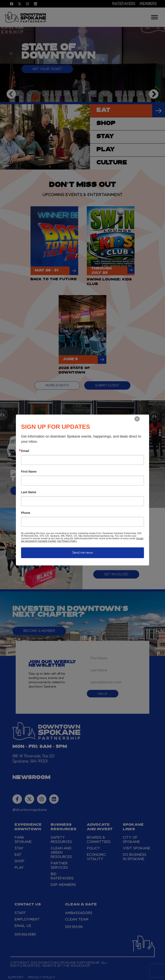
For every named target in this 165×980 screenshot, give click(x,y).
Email (25, 451)
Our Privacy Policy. (67, 541)
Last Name (29, 492)
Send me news (82, 553)
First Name (29, 472)
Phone (26, 513)
